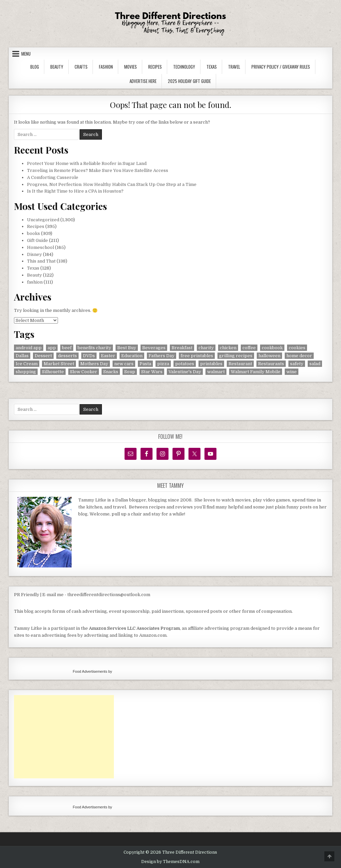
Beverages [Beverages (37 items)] (154, 348)
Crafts (81, 67)
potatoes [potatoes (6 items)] (185, 364)
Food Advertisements (90, 671)
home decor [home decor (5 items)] (299, 356)
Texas (212, 67)
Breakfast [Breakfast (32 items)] (182, 348)
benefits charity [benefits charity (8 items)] (94, 348)
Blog (35, 67)
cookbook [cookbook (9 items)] (272, 348)
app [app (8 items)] (52, 348)
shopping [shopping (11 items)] (26, 372)
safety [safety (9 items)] (297, 364)
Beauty (57, 67)
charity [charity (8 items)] (206, 348)
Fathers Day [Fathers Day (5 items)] (162, 356)
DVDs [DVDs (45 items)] (89, 356)
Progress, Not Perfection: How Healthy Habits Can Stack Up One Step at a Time (112, 184)
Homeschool (40, 247)
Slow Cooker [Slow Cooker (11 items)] (84, 372)
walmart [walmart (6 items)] (216, 372)
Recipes (155, 67)
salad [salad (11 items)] (315, 364)
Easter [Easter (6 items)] (108, 356)
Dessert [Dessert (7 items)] (43, 356)
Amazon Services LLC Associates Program (134, 628)
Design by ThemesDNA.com (170, 862)
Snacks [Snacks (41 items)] (111, 372)
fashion (35, 282)
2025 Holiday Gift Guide (189, 81)
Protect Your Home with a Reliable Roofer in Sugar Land (87, 163)
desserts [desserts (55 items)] (67, 356)
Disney (34, 254)
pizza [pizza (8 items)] (163, 364)
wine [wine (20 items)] (292, 372)
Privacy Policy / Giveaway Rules (281, 67)
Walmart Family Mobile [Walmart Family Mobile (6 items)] (256, 372)
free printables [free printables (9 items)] (197, 356)
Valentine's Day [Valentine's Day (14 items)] (185, 372)
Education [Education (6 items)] (132, 356)
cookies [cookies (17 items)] (297, 348)
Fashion (106, 67)
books (33, 233)
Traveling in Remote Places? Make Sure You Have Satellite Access (98, 170)
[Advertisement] (64, 737)
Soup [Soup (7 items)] (130, 372)
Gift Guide (37, 240)
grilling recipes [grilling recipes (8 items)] (236, 356)
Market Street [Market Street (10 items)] (59, 364)
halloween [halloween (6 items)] (269, 356)
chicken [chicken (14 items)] (228, 348)
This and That (41, 261)
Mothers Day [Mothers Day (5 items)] (94, 364)
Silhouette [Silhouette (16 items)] (53, 372)
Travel (234, 67)
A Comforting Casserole (53, 177)
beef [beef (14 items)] (67, 348)
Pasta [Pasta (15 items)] (145, 364)
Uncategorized (43, 220)
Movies (131, 67)
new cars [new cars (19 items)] (124, 364)
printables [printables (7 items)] (211, 364)
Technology (184, 67)
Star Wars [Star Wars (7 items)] (152, 372)
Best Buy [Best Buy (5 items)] (127, 348)
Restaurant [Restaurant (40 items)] (240, 364)
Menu (26, 54)
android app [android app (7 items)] (29, 348)
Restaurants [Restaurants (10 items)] (271, 364)
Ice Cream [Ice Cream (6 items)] (27, 364)
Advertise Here (143, 81)
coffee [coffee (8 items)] (249, 348)
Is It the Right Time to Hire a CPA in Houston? (75, 191)
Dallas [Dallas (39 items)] (22, 356)
